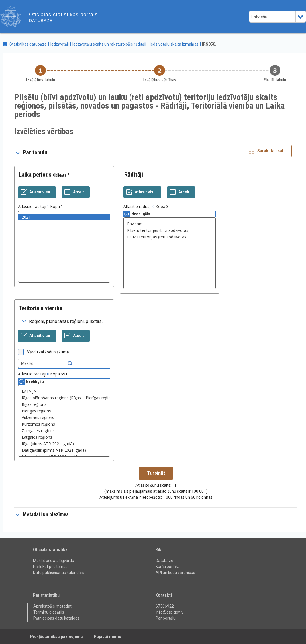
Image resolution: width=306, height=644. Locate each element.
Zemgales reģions (64, 431)
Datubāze (164, 561)
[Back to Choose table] (40, 74)
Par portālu (166, 618)
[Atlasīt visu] (37, 192)
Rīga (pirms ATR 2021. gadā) (64, 444)
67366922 (165, 606)
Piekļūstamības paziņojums (57, 637)
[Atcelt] (76, 192)
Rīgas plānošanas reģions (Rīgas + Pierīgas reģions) (64, 398)
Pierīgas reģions (64, 411)
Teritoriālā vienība (41, 308)
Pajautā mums (107, 637)
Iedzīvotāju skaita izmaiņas (174, 44)
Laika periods (35, 175)
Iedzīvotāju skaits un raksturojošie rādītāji (109, 44)
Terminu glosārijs (49, 612)
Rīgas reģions (64, 404)
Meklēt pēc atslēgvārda (54, 561)
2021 (64, 217)
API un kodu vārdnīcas (175, 573)
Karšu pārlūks (168, 567)
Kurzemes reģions (64, 424)
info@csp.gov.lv (170, 612)
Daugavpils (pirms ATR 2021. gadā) (64, 450)
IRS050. (209, 44)
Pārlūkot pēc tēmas (50, 567)
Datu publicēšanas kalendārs (59, 573)
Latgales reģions (64, 437)
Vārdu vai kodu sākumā (48, 352)
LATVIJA (64, 391)
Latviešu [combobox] (259, 17)
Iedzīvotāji (60, 44)
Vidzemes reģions (64, 417)
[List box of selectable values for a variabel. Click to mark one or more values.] (64, 247)
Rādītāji (134, 175)
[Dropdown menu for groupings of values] (64, 321)
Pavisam (170, 224)
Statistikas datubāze (28, 44)
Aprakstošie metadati (53, 606)
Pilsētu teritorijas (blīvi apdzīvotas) (170, 230)
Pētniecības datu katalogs (56, 618)
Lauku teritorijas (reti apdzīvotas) (170, 237)
